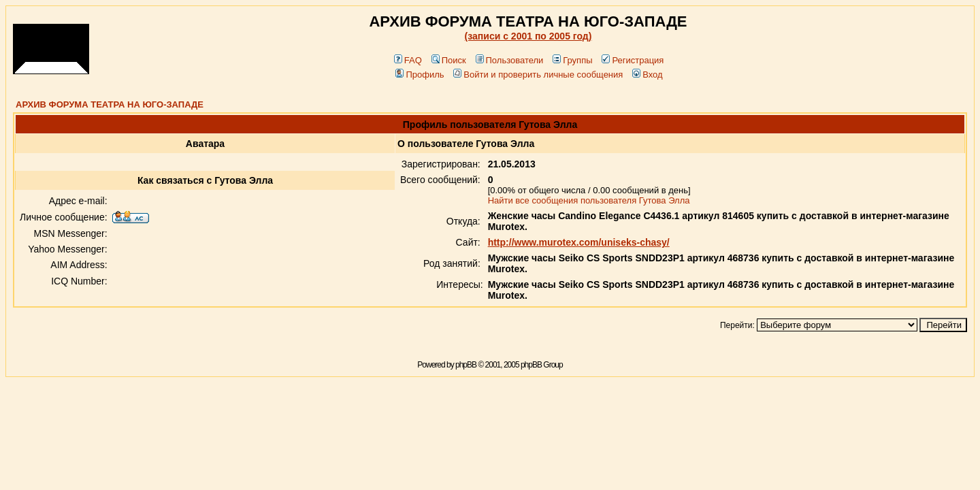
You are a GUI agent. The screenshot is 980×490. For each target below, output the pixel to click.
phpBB (466, 365)
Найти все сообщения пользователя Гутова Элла (589, 200)
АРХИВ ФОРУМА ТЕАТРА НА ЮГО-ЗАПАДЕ (110, 104)
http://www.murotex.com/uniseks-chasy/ (579, 242)
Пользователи (510, 60)
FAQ (408, 60)
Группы (572, 60)
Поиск (449, 60)
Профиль (420, 75)
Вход (647, 75)
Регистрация (633, 60)
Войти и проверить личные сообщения (538, 75)
